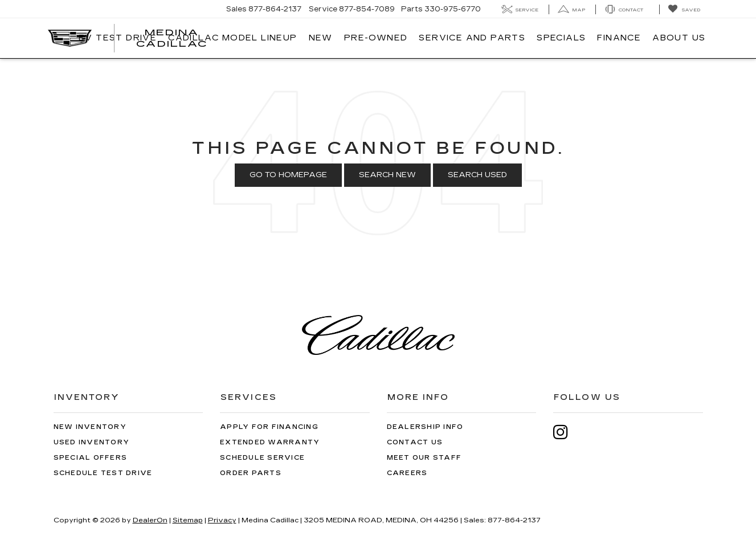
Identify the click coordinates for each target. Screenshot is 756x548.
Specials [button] (561, 38)
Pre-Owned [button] (376, 38)
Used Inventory (92, 442)
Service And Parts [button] (472, 38)
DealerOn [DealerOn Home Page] (150, 520)
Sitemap (188, 520)
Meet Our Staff (424, 458)
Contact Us (415, 442)
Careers (407, 473)
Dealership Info (425, 427)
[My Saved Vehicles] (684, 9)
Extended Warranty (270, 442)
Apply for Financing (269, 427)
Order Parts (251, 473)
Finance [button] (619, 38)
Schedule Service (262, 458)
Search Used (477, 175)
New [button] (321, 38)
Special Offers (91, 458)
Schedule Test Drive (103, 473)
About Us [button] (679, 38)
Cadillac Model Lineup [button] (232, 38)
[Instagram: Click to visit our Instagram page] (566, 432)
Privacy (222, 520)
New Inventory (90, 427)
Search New (387, 175)
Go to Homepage (288, 175)
